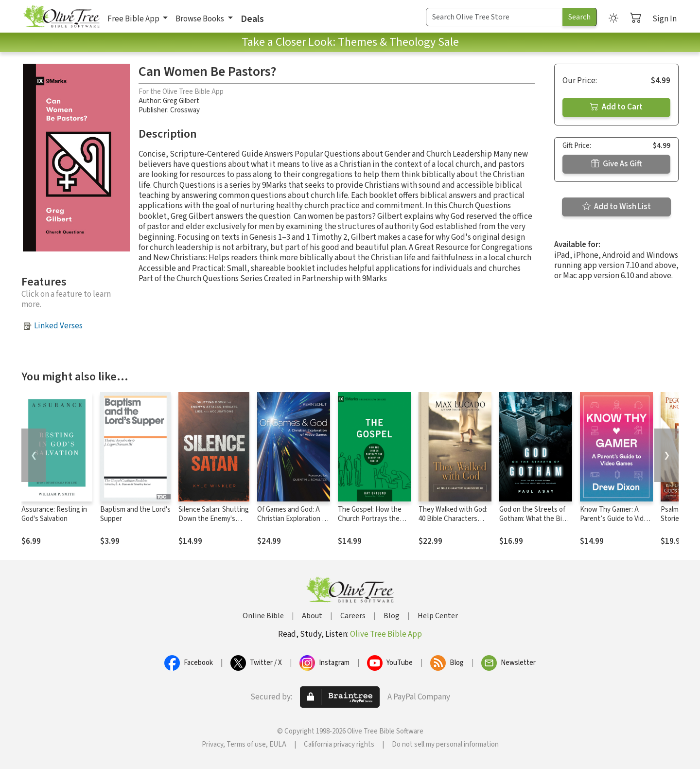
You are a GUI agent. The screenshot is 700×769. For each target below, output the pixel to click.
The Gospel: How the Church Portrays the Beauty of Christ (370, 519)
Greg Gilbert (181, 101)
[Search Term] (494, 17)
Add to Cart (616, 107)
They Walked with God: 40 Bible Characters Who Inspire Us (453, 519)
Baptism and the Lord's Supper (135, 514)
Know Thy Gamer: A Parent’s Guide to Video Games (616, 519)
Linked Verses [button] (58, 326)
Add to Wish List (617, 207)
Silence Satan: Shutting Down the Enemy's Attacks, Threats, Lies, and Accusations (214, 523)
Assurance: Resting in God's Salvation (54, 514)
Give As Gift (617, 164)
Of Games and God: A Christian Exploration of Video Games (293, 519)
